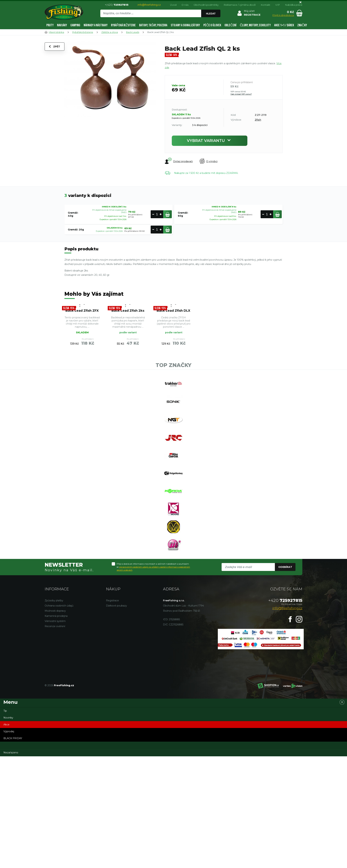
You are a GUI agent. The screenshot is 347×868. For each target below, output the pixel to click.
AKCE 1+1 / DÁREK (284, 25)
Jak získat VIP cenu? (241, 94)
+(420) (117, 5)
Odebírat (285, 567)
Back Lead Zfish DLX (173, 311)
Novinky (8, 718)
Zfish (258, 120)
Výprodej (9, 731)
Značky (302, 25)
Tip (5, 711)
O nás (185, 5)
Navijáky (62, 25)
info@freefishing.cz (149, 5)
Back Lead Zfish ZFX (82, 311)
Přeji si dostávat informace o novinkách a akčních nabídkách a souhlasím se (153, 567)
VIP (278, 5)
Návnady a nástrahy (96, 25)
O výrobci (209, 161)
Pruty (50, 25)
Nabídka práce (294, 5)
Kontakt (265, 5)
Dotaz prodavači (179, 161)
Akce (6, 725)
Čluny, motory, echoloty (255, 25)
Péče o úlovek (212, 25)
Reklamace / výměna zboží (240, 5)
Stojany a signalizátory (185, 25)
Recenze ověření (55, 626)
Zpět (55, 47)
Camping (75, 25)
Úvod (173, 5)
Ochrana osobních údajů (59, 606)
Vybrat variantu (210, 141)
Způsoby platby (54, 600)
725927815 (285, 600)
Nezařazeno (11, 753)
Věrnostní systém (55, 621)
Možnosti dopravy (55, 611)
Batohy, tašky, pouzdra (153, 25)
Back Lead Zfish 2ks (128, 311)
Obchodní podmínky (206, 5)
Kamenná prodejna (56, 616)
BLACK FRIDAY (13, 738)
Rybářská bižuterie (123, 25)
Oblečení (230, 25)
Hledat (211, 14)
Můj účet (249, 11)
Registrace (112, 600)
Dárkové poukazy (116, 606)
